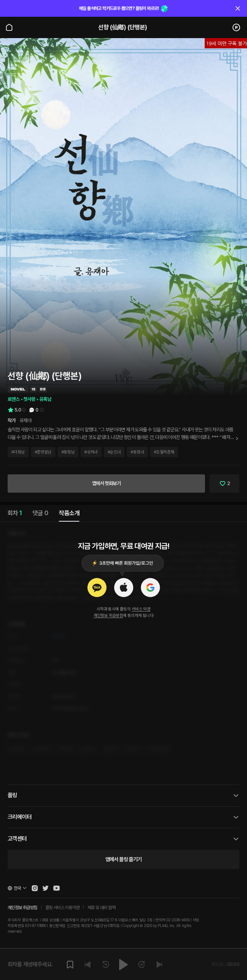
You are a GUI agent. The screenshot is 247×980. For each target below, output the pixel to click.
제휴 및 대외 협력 (101, 908)
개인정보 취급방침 (108, 616)
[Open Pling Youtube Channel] (57, 888)
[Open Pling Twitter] (45, 888)
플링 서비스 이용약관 (62, 908)
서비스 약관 (141, 609)
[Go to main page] (9, 27)
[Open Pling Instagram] (35, 888)
